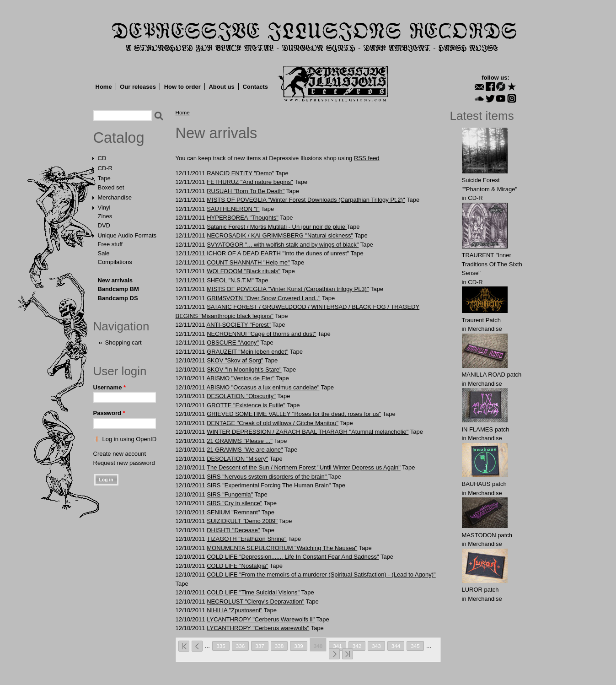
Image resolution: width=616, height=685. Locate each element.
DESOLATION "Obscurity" (241, 396)
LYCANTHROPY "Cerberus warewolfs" (258, 628)
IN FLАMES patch (486, 429)
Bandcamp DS (118, 298)
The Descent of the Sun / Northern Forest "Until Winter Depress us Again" (304, 467)
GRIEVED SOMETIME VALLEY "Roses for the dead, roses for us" (294, 414)
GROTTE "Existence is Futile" (246, 405)
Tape (104, 178)
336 (241, 646)
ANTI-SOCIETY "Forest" (238, 325)
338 (279, 646)
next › (334, 654)
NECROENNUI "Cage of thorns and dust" (261, 334)
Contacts (255, 87)
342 (357, 646)
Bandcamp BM (118, 289)
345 (415, 646)
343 (376, 646)
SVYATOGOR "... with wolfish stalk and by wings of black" (283, 245)
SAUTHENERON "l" (233, 209)
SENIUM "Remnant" (233, 512)
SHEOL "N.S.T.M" (230, 280)
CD (102, 158)
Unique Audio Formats (127, 235)
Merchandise (115, 197)
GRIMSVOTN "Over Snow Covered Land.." (263, 298)
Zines (105, 216)
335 (221, 646)
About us (221, 87)
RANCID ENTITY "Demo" (240, 173)
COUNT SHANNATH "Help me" (248, 262)
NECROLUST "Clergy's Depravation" (255, 601)
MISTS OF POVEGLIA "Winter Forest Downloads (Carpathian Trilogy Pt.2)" (306, 200)
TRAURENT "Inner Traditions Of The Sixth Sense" (492, 264)
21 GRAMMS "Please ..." (240, 441)
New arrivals (115, 280)
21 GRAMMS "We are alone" (245, 450)
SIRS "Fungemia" (230, 494)
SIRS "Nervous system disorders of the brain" (267, 477)
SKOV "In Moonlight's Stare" (244, 369)
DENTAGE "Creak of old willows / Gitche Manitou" (273, 423)
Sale (104, 253)
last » (348, 654)
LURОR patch (480, 590)
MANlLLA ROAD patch (492, 375)
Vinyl (104, 208)
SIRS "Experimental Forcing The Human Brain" (269, 485)
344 (396, 646)
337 (260, 646)
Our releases (138, 87)
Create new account (120, 454)
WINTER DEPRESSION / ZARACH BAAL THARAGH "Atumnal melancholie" (308, 432)
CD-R (105, 168)
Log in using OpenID (130, 439)
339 (299, 646)
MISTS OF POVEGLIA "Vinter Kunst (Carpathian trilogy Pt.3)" (288, 289)
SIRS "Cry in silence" (234, 503)
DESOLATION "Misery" (237, 459)
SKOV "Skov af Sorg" (235, 360)
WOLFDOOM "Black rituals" (244, 271)
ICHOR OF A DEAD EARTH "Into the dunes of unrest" (278, 253)
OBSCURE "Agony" (233, 342)
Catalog (119, 138)
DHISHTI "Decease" (233, 530)
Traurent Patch (482, 320)
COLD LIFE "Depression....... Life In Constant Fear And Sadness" (293, 557)
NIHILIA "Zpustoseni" (234, 610)
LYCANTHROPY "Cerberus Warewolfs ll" (261, 619)
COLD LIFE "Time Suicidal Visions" (253, 592)
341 (337, 646)
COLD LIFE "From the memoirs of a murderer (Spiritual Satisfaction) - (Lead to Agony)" (321, 574)
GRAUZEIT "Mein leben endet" (247, 352)
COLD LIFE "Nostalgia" (237, 566)
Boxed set (111, 187)
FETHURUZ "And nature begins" (250, 182)
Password (109, 413)
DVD (104, 225)
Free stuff (110, 244)
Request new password (124, 463)
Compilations (115, 262)
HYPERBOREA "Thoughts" (243, 218)
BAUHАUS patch (484, 484)
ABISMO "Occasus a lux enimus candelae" (263, 387)
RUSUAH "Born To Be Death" (246, 191)
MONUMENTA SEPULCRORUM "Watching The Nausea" (282, 548)
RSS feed (367, 158)
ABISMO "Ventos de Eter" (240, 378)
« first (184, 646)
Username (110, 387)
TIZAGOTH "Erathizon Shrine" (247, 539)
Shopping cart (123, 342)
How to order (182, 87)
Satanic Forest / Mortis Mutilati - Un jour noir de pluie (277, 227)
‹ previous (197, 646)
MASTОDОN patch (487, 535)
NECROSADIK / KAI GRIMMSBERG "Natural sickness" (280, 235)
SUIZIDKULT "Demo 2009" (242, 521)
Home (104, 87)
